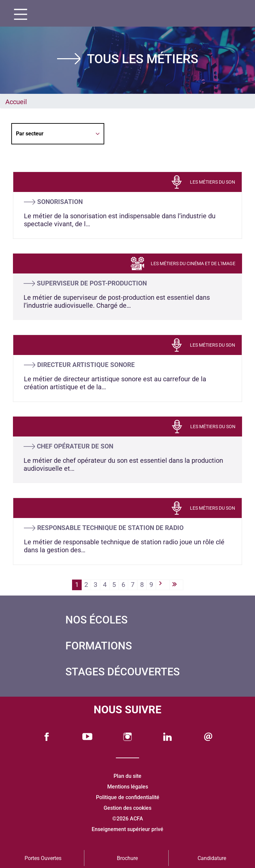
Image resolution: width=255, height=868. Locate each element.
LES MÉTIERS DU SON (212, 182)
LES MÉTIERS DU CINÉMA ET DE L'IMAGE (193, 263)
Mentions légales (128, 787)
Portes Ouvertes (43, 858)
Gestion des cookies (127, 808)
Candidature (212, 858)
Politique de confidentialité (128, 797)
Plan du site (127, 776)
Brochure (127, 858)
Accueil (16, 102)
